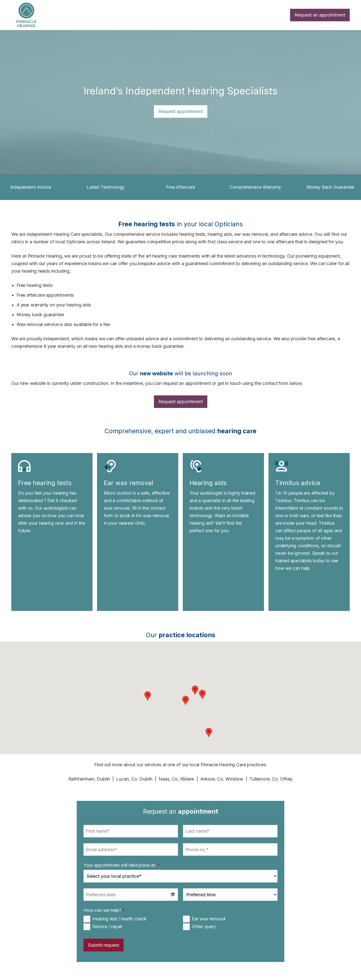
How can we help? (104, 910)
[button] (202, 694)
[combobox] (131, 895)
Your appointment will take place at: (121, 865)
